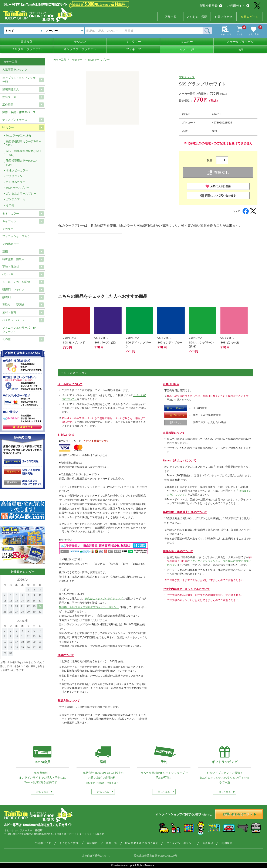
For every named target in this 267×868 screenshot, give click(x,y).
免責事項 (208, 843)
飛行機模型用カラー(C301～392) (23, 143)
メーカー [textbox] (52, 31)
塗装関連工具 (11, 89)
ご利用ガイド (238, 6)
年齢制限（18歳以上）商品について (185, 512)
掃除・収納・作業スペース (19, 112)
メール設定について (70, 384)
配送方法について (69, 701)
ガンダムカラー (16, 182)
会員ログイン (250, 17)
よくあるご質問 (197, 17)
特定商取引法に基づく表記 (142, 843)
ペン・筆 (8, 274)
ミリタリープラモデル (27, 49)
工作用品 (8, 105)
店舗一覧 (170, 17)
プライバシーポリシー (180, 843)
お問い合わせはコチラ (240, 814)
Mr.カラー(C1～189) (18, 135)
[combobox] (64, 31)
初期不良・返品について (178, 551)
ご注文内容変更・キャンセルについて (186, 589)
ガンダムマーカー (17, 199)
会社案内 (92, 843)
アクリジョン (14, 176)
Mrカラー (77, 60)
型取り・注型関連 (13, 305)
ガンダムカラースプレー (21, 194)
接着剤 (6, 297)
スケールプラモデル (240, 42)
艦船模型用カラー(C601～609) (22, 162)
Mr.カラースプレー (99, 60)
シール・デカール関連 (16, 282)
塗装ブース (9, 97)
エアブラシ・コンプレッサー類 (19, 80)
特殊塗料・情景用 (13, 259)
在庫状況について (174, 433)
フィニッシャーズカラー (18, 236)
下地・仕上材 (11, 267)
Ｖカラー (8, 229)
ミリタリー (133, 42)
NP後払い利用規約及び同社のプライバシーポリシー (89, 607)
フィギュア (133, 49)
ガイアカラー (11, 221)
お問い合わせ (223, 17)
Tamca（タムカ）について (180, 460)
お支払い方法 (66, 435)
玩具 (240, 49)
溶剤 (5, 252)
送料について (66, 655)
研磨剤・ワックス (13, 290)
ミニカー (187, 42)
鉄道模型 (27, 42)
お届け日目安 (171, 384)
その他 (10, 205)
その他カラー (11, 244)
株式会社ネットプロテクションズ (104, 599)
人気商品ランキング (15, 70)
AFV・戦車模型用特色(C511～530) (23, 153)
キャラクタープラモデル (80, 49)
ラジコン (80, 42)
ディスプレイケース (15, 120)
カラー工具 (187, 49)
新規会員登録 (211, 6)
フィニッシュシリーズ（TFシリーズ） (19, 330)
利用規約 (227, 843)
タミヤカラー (11, 213)
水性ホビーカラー (17, 170)
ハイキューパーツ (13, 320)
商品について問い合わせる (218, 196)
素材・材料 (9, 312)
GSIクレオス (187, 77)
